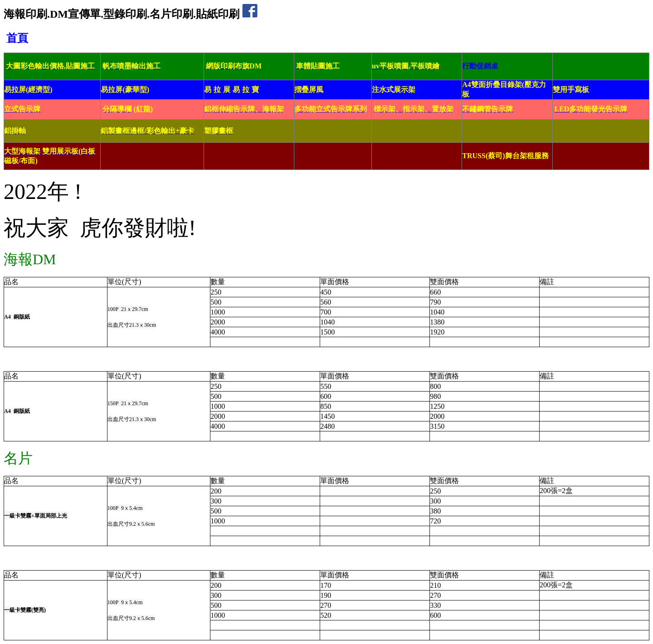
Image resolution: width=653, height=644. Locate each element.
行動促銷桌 (480, 66)
